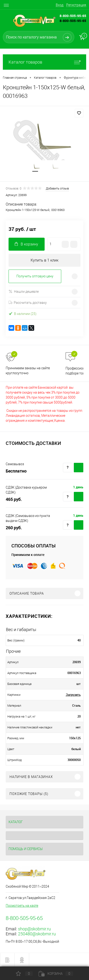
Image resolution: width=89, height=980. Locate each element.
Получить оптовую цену (35, 276)
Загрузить (73, 695)
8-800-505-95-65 (73, 21)
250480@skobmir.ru (37, 934)
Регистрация (76, 5)
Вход (60, 5)
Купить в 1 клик (44, 260)
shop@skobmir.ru (34, 929)
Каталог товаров (44, 62)
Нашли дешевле (24, 291)
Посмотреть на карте (22, 906)
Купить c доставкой (79, 468)
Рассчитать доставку (28, 303)
